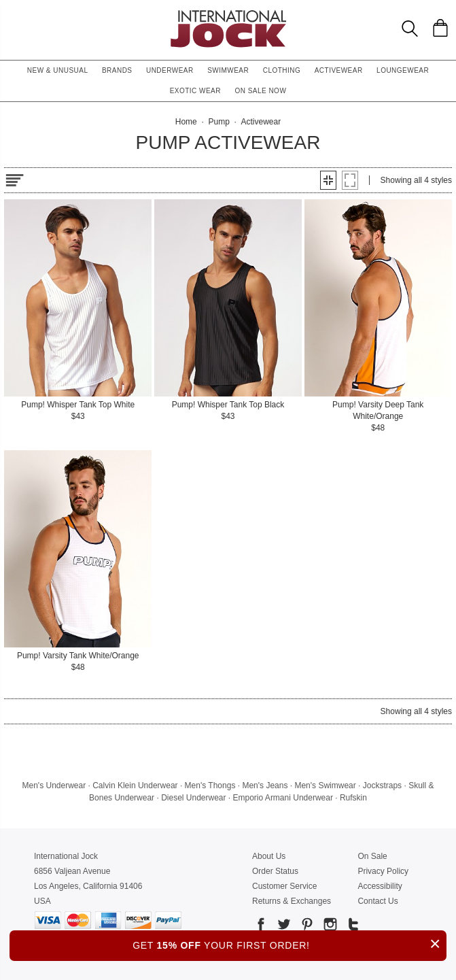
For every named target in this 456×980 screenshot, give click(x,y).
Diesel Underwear (193, 798)
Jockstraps (382, 785)
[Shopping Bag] (440, 28)
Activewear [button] (339, 70)
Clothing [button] (282, 70)
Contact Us (378, 901)
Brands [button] (117, 70)
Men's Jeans (265, 785)
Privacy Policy (383, 871)
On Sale (372, 856)
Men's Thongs (210, 785)
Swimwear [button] (228, 70)
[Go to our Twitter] (283, 927)
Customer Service (284, 886)
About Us (269, 856)
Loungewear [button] (403, 70)
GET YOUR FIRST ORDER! (290, 944)
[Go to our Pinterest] (306, 927)
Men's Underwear (54, 785)
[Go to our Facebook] (261, 927)
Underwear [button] (170, 70)
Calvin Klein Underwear (135, 785)
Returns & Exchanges (292, 901)
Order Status (275, 871)
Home (186, 122)
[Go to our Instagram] (329, 927)
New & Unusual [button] (58, 70)
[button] (328, 180)
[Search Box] (410, 29)
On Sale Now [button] (260, 91)
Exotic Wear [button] (195, 91)
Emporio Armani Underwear (283, 798)
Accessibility (380, 886)
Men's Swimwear (325, 785)
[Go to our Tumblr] (352, 927)
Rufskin (353, 798)
